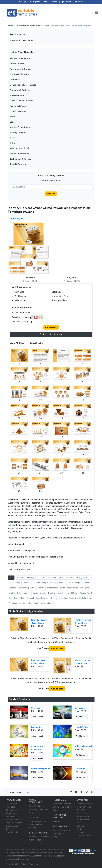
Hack (53, 598)
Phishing (31, 577)
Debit (19, 593)
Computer (15, 80)
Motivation (37, 727)
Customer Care (83, 835)
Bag (10, 598)
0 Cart (79, 2)
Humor (13, 117)
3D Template (11, 810)
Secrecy (27, 593)
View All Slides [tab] (18, 343)
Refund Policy (83, 820)
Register (35, 2)
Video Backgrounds (38, 821)
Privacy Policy (83, 816)
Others (13, 143)
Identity (87, 577)
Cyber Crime (46, 603)
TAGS (11, 577)
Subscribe (51, 193)
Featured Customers (62, 804)
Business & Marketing (20, 74)
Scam (63, 588)
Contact (80, 829)
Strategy (36, 708)
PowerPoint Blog (13, 832)
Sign (30, 603)
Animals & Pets (17, 64)
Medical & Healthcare (20, 127)
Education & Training (20, 90)
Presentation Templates (28, 26)
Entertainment (17, 95)
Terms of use (82, 813)
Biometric (63, 583)
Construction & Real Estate (23, 85)
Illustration (51, 577)
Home (11, 26)
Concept (12, 588)
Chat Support (51, 2)
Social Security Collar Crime (80, 598)
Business (21, 577)
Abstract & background (21, 58)
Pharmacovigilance (41, 769)
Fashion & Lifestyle (19, 106)
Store (33, 588)
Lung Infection (82, 727)
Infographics (59, 833)
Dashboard (80, 708)
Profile (18, 583)
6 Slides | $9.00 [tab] (30, 279)
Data (11, 583)
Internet (86, 583)
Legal (12, 122)
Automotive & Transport (22, 69)
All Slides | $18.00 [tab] (72, 279)
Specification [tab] (37, 343)
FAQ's (79, 823)
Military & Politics (18, 133)
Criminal (30, 598)
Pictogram (84, 588)
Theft (22, 598)
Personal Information (57, 593)
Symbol (12, 593)
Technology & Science (20, 159)
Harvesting (62, 598)
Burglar (45, 583)
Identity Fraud (52, 588)
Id (37, 577)
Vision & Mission (84, 807)
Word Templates (37, 806)
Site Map (81, 826)
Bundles (57, 821)
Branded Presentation (63, 830)
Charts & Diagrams (14, 823)
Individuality (63, 577)
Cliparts (33, 828)
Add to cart (57, 648)
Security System (39, 593)
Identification (73, 588)
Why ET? (80, 810)
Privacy (53, 583)
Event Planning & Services (22, 101)
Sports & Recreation (19, 154)
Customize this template (51, 334)
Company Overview (85, 804)
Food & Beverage (18, 111)
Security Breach (42, 598)
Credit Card (73, 593)
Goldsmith (80, 769)
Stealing (23, 603)
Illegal (78, 583)
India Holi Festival (83, 746)
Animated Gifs (36, 825)
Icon (16, 598)
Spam (37, 603)
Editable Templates (29, 864)
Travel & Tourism (18, 164)
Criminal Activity (86, 593)
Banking (41, 588)
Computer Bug (76, 577)
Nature (13, 138)
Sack (71, 583)
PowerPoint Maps (13, 820)
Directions (81, 832)
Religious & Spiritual (19, 148)
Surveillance (28, 583)
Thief (43, 577)
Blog (55, 837)
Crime (37, 583)
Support (66, 2)
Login (22, 2)
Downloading (23, 588)
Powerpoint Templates (39, 837)
